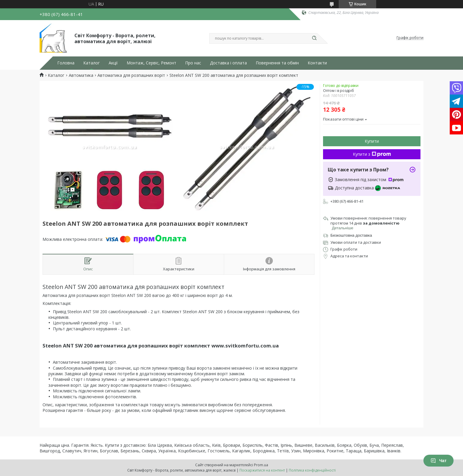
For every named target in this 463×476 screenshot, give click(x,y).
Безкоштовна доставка (351, 235)
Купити (372, 141)
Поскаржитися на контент (262, 470)
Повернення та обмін (277, 63)
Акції (113, 63)
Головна (66, 63)
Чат (438, 461)
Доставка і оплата (228, 63)
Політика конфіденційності (312, 470)
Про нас (193, 63)
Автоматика (81, 75)
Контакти (317, 63)
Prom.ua (261, 465)
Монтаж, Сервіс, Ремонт (151, 63)
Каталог (92, 63)
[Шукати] (314, 38)
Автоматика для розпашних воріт (131, 75)
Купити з (372, 154)
